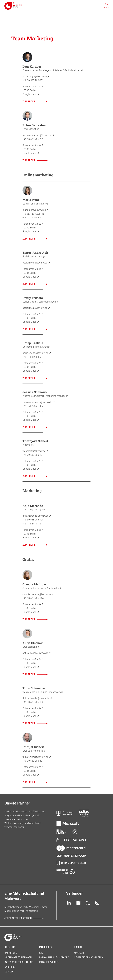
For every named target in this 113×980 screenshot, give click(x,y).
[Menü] (106, 6)
